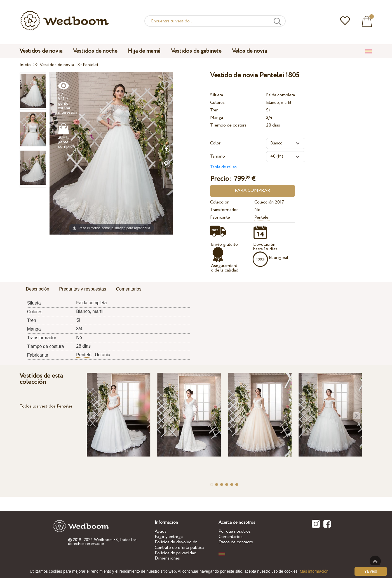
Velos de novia (249, 51)
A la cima (375, 561)
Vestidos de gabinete (196, 51)
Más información (314, 571)
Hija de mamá (144, 51)
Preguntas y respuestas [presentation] (83, 289)
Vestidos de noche (95, 51)
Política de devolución (176, 542)
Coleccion (220, 202)
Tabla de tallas (223, 167)
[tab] (37, 289)
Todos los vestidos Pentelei (46, 406)
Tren (214, 110)
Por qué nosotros (235, 531)
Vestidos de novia (41, 51)
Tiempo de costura (228, 125)
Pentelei (262, 217)
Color (215, 143)
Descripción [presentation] (37, 289)
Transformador (224, 210)
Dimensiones (167, 558)
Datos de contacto (236, 542)
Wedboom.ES (106, 540)
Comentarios (231, 537)
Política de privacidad (176, 553)
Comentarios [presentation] (129, 289)
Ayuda (161, 531)
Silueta (217, 95)
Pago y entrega (169, 537)
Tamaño (218, 156)
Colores (217, 103)
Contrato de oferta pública (179, 548)
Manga (217, 118)
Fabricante (220, 217)
